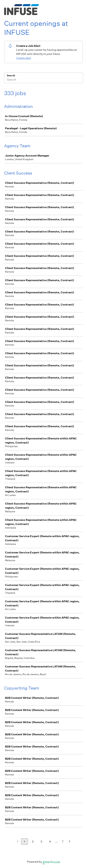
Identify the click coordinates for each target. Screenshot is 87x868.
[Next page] (70, 842)
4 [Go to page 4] (50, 842)
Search (11, 76)
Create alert (24, 58)
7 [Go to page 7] (63, 842)
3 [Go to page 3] (41, 842)
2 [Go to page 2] (33, 842)
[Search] (43, 80)
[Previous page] (18, 842)
